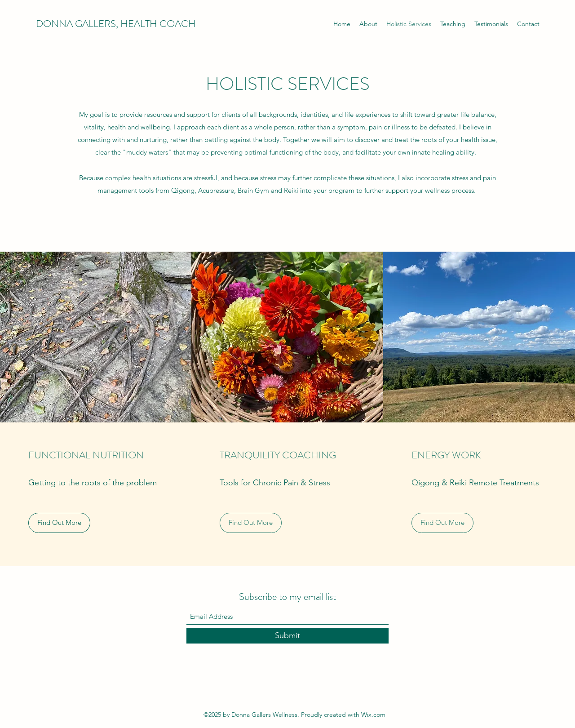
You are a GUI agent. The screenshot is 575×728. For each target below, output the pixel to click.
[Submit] (287, 636)
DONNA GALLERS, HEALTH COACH (116, 24)
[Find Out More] (59, 523)
